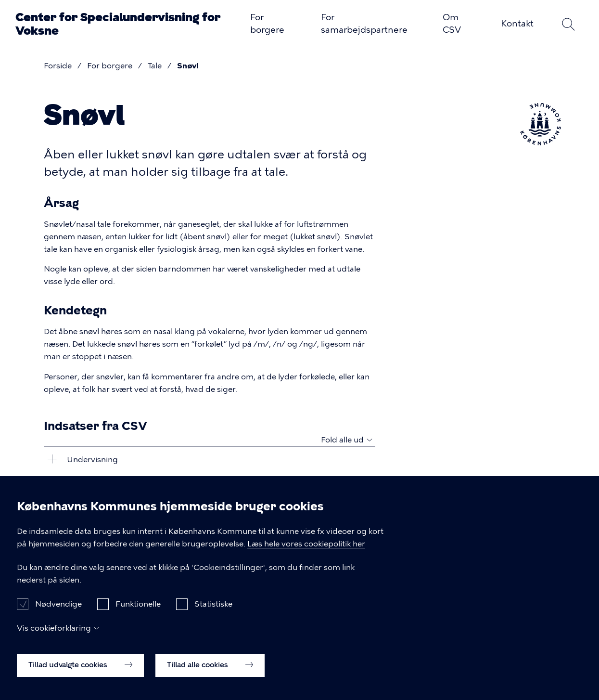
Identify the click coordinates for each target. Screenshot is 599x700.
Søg (568, 24)
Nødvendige (58, 615)
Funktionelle (138, 615)
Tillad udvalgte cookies (80, 676)
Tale (155, 66)
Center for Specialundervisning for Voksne (118, 24)
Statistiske (213, 615)
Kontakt (517, 24)
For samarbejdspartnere (364, 24)
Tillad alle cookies (210, 676)
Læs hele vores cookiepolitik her (306, 554)
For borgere (267, 24)
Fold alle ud (342, 440)
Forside (58, 66)
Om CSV (452, 24)
